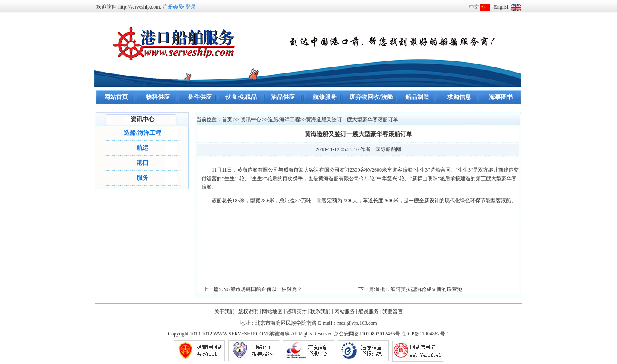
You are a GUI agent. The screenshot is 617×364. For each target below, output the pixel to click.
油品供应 (283, 97)
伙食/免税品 (241, 97)
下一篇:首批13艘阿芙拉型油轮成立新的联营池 (410, 289)
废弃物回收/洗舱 (371, 97)
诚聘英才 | (298, 312)
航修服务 (325, 97)
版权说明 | (249, 312)
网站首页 (116, 97)
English (502, 7)
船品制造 (417, 97)
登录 (191, 7)
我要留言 (393, 312)
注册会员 (173, 7)
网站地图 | (273, 312)
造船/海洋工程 (143, 133)
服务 (143, 178)
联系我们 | (322, 312)
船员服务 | (370, 312)
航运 (143, 148)
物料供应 (158, 97)
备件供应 (200, 97)
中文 (474, 7)
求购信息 (459, 97)
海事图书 (501, 97)
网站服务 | (346, 312)
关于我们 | (226, 312)
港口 (143, 163)
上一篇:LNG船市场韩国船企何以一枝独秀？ (253, 289)
